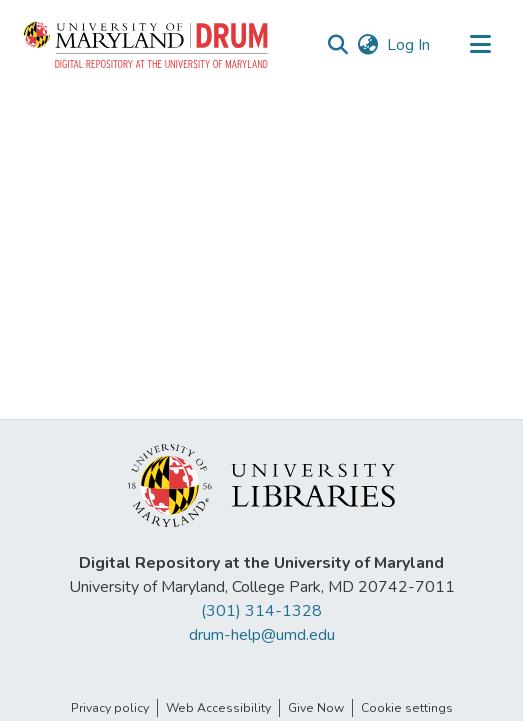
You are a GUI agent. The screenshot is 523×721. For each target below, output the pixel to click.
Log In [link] (409, 45)
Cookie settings (407, 708)
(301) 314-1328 (261, 611)
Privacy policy (110, 708)
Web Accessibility (218, 708)
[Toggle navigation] (480, 45)
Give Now (316, 708)
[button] (147, 45)
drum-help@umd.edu (262, 635)
